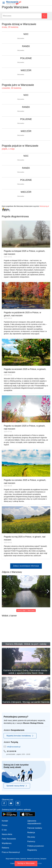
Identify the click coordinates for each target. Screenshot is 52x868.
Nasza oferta (7, 834)
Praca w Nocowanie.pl (11, 852)
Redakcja (31, 832)
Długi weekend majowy (13, 859)
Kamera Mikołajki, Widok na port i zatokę (26, 644)
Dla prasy (31, 837)
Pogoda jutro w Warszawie (18, 85)
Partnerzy (31, 841)
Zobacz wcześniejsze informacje (26, 566)
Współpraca (7, 843)
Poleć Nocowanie (9, 839)
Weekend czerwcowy (33, 859)
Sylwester (23, 859)
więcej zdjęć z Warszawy (26, 610)
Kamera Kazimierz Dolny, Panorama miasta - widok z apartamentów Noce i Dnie (26, 672)
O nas (4, 830)
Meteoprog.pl (44, 206)
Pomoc (5, 825)
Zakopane (43, 859)
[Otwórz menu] (4, 3)
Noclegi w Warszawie (26, 863)
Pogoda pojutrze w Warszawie (20, 146)
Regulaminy (32, 850)
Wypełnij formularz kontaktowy (20, 736)
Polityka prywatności (36, 846)
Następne (47, 591)
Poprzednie (5, 591)
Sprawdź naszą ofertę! (17, 786)
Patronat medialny (35, 828)
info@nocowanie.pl (14, 747)
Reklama (5, 848)
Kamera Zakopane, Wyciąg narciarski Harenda (26, 702)
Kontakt (5, 821)
